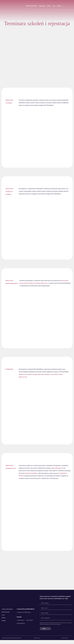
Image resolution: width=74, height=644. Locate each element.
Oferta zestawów (6, 617)
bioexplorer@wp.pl (21, 627)
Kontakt (59, 6)
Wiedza (49, 6)
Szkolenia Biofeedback (31, 6)
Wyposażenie (42, 6)
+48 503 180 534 (20, 624)
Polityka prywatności (37, 642)
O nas (54, 6)
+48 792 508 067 (30, 624)
